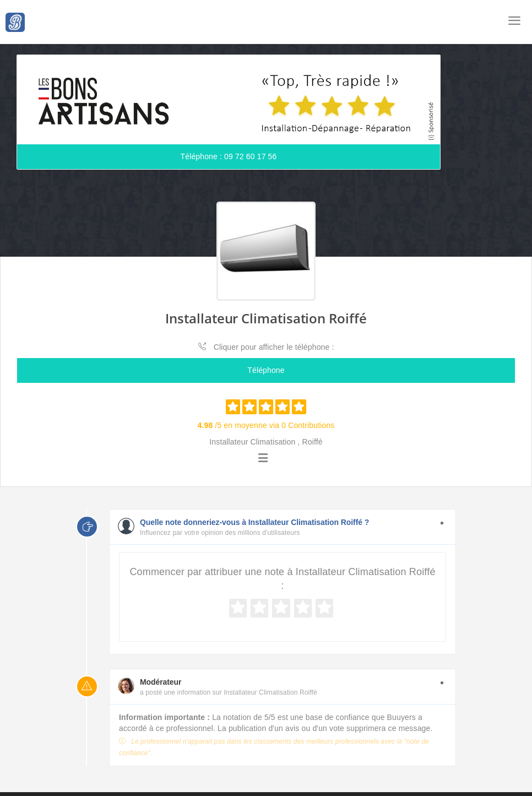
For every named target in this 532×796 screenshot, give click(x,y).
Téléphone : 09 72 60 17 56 (229, 157)
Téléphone (266, 371)
